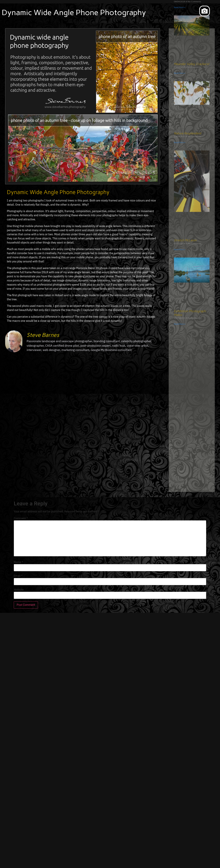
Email (18, 576)
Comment (21, 518)
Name (18, 562)
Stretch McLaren (185, 108)
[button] (205, 11)
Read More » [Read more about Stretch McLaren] (180, 117)
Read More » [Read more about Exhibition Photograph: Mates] (180, 191)
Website (19, 590)
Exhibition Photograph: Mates (190, 180)
